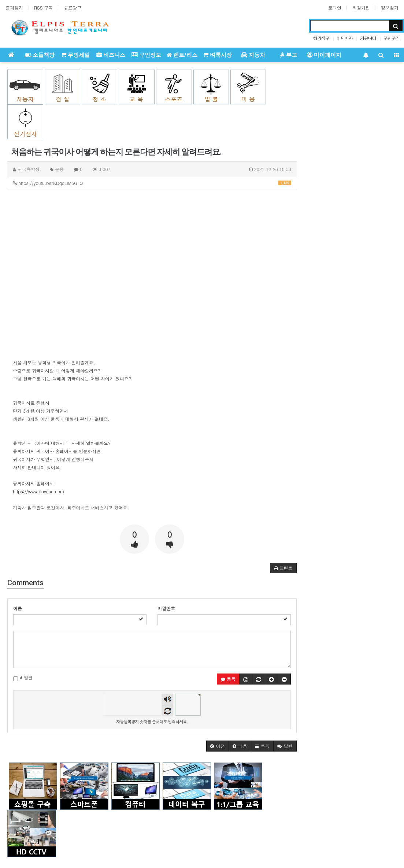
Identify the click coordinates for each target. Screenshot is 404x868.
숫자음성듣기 (168, 699)
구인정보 (146, 55)
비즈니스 (111, 55)
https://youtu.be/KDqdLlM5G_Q (152, 183)
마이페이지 (324, 55)
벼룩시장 (218, 55)
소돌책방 (40, 55)
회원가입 (361, 8)
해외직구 (321, 38)
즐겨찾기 (14, 8)
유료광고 (73, 8)
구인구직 (392, 38)
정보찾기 (390, 8)
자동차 (253, 55)
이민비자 (345, 38)
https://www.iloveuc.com (38, 491)
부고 (289, 55)
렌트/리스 (182, 55)
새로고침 (168, 711)
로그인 (335, 8)
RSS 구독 (43, 8)
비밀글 (23, 678)
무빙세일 (75, 55)
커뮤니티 (368, 38)
